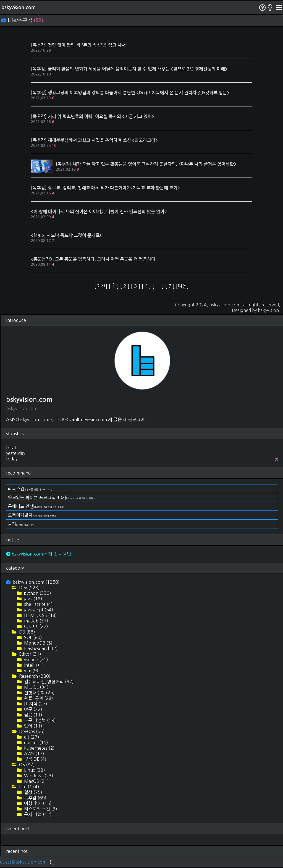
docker (36, 742)
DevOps (31, 731)
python (37, 593)
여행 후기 (37, 803)
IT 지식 (35, 704)
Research (34, 676)
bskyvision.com (19, 7)
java (33, 599)
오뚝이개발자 (32, 515)
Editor (30, 654)
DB (27, 632)
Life (29, 787)
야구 (33, 709)
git (31, 737)
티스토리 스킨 (40, 809)
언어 (33, 726)
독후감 (35, 798)
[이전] (101, 286)
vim (31, 671)
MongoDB (38, 643)
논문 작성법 (39, 720)
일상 (33, 792)
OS (26, 765)
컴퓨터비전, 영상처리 (48, 682)
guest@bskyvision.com (23, 862)
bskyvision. (269, 310)
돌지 (22, 524)
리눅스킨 (30, 489)
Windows (38, 776)
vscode (36, 660)
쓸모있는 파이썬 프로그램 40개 (52, 497)
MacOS (36, 781)
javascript (38, 610)
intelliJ (33, 665)
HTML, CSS (40, 615)
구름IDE (35, 759)
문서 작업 (37, 814)
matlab (36, 621)
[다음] (182, 286)
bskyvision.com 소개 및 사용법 (39, 554)
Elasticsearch (40, 648)
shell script (38, 604)
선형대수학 (39, 693)
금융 (33, 715)
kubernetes (39, 748)
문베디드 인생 (36, 506)
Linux (34, 770)
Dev (29, 588)
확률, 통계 (38, 698)
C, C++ (36, 626)
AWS (34, 754)
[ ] (114, 286)
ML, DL (36, 687)
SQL (32, 637)
